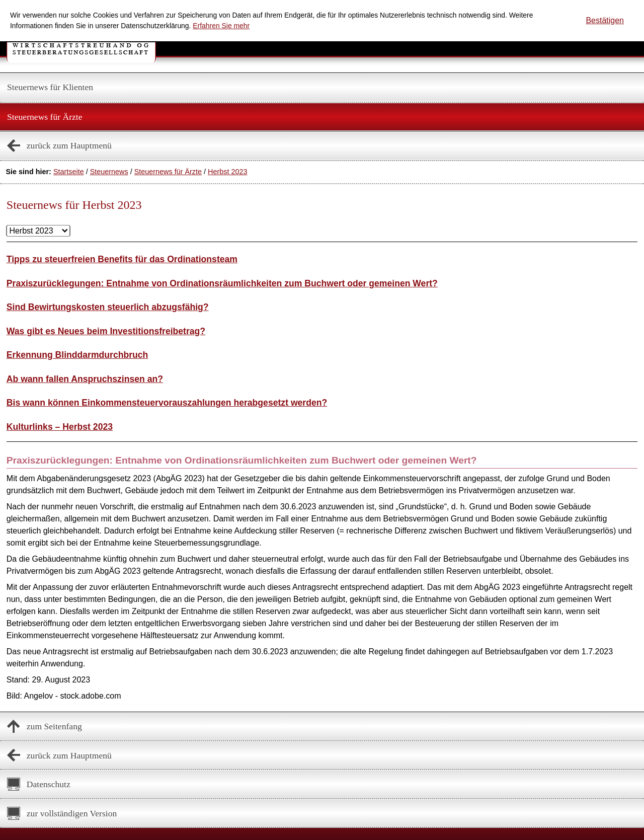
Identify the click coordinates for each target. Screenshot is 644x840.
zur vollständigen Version (72, 813)
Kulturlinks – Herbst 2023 (60, 427)
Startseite (69, 172)
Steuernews (109, 172)
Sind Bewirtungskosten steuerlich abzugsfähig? (108, 307)
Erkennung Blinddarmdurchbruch (77, 355)
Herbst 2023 (227, 172)
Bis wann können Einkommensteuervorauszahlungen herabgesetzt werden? (167, 403)
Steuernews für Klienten (50, 87)
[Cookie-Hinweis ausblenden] (605, 21)
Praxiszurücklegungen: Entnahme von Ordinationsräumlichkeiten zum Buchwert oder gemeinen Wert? (222, 283)
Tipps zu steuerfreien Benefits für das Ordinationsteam (122, 259)
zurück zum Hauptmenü (69, 145)
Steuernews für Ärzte (45, 117)
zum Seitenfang (54, 726)
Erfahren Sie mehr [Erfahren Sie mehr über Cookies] (221, 26)
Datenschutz (49, 784)
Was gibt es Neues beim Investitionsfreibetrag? (106, 331)
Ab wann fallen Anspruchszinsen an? (85, 379)
